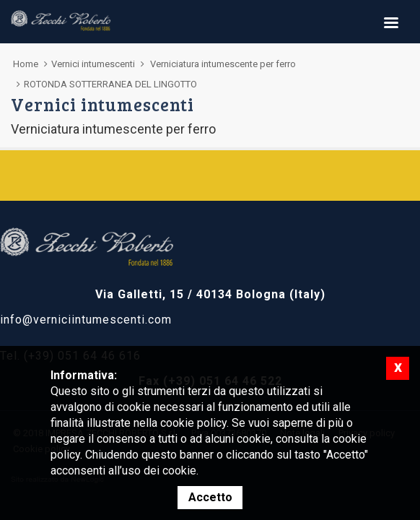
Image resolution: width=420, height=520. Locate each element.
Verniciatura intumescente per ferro (223, 64)
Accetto (210, 497)
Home (26, 64)
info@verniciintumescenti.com (86, 320)
